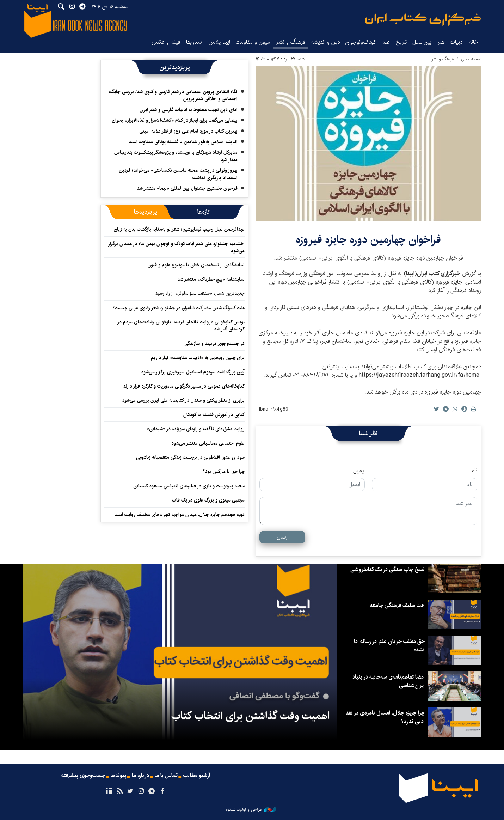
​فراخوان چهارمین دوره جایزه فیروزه (368, 240)
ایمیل (359, 471)
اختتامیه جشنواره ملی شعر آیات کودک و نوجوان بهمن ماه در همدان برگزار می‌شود (176, 247)
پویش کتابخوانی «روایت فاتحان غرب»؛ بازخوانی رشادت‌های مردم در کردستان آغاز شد (181, 326)
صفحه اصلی (471, 59)
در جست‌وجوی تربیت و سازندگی (214, 344)
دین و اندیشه (325, 42)
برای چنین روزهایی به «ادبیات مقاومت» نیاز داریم (198, 358)
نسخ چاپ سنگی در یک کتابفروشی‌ (388, 569)
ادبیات (457, 42)
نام (474, 471)
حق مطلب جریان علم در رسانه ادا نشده (389, 646)
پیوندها (118, 776)
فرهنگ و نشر (291, 42)
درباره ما (140, 776)
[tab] (204, 212)
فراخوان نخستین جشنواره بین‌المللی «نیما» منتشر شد (187, 188)
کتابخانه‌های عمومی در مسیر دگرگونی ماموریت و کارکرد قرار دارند (184, 386)
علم (386, 42)
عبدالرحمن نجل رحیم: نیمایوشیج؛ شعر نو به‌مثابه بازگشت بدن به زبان (179, 229)
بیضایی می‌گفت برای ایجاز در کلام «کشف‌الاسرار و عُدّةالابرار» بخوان (175, 120)
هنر (441, 42)
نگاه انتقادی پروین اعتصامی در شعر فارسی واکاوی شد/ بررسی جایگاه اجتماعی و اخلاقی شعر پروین (173, 95)
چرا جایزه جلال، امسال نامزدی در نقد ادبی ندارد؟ (385, 717)
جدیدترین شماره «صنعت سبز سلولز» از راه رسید (200, 293)
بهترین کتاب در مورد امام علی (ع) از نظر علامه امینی (188, 131)
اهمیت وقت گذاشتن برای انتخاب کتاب (250, 716)
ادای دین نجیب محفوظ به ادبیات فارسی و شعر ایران (189, 110)
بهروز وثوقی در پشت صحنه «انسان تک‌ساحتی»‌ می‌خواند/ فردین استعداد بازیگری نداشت (178, 174)
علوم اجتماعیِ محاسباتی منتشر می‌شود (208, 443)
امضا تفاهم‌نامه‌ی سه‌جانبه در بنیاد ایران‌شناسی (388, 681)
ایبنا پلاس (219, 42)
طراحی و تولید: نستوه (251, 810)
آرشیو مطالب (197, 776)
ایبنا (423, 20)
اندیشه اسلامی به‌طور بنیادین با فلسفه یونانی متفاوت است (183, 142)
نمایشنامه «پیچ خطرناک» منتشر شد (211, 279)
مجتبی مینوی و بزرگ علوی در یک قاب (208, 500)
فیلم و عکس (166, 42)
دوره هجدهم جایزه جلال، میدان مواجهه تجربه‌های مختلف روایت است (180, 515)
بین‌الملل (422, 42)
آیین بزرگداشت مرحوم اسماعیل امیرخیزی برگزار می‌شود (193, 372)
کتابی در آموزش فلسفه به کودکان (214, 415)
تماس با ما (166, 776)
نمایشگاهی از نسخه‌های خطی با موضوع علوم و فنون (196, 265)
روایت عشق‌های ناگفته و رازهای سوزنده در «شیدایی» (196, 429)
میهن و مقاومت (253, 42)
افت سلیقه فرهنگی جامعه (397, 605)
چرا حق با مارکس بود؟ (224, 472)
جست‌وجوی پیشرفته (83, 776)
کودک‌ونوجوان (361, 42)
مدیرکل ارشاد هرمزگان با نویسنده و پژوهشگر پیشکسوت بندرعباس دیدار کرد (176, 156)
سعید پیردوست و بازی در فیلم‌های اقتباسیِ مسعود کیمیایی (189, 486)
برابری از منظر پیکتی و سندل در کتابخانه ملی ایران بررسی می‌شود (183, 400)
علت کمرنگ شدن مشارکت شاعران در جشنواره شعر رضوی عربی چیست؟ (179, 308)
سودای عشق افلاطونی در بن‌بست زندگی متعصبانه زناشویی (190, 457)
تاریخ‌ (401, 42)
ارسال (282, 537)
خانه (474, 42)
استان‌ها (194, 42)
